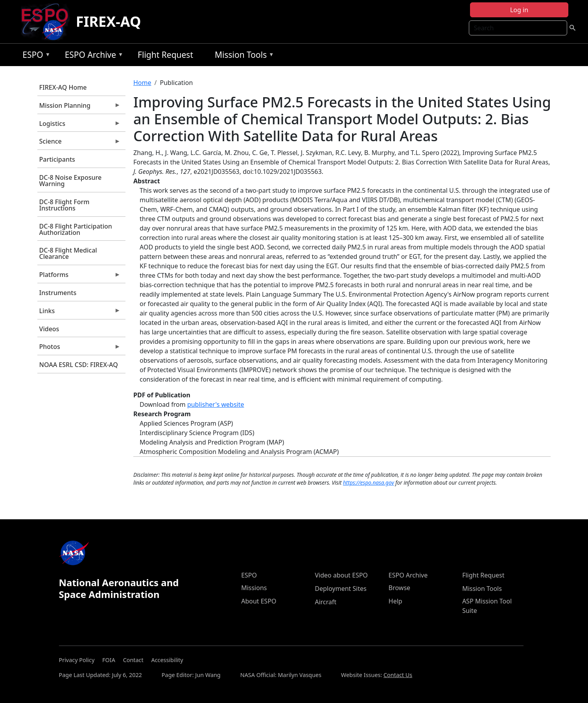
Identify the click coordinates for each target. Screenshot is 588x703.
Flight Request (165, 55)
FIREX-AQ (109, 21)
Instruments (58, 293)
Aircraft (325, 602)
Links (79, 313)
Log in (519, 10)
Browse (399, 588)
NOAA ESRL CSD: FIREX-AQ (79, 365)
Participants (57, 159)
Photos (79, 349)
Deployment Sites (340, 589)
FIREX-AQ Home (63, 87)
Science (79, 143)
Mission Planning (79, 107)
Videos (49, 329)
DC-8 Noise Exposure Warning (71, 181)
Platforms (79, 277)
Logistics (79, 125)
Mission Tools (242, 56)
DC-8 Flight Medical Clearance (68, 253)
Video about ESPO (341, 575)
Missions (254, 588)
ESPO (34, 56)
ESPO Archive (92, 56)
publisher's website (216, 404)
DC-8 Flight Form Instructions (65, 205)
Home (142, 83)
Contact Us (398, 675)
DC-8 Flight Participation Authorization (76, 229)
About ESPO (259, 601)
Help (395, 601)
